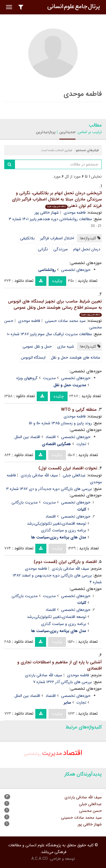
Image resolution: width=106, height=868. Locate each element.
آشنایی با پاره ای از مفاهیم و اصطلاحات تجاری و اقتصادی (60, 665)
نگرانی (43, 249)
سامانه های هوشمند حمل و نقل (76, 357)
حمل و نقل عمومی (37, 346)
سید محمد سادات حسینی (65, 321)
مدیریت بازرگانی (25, 502)
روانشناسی (32, 754)
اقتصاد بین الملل (27, 437)
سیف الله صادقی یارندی (39, 475)
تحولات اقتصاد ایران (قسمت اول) (68, 468)
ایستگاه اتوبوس (33, 357)
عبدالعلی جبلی (74, 475)
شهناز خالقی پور (47, 213)
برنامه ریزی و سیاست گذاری (64, 530)
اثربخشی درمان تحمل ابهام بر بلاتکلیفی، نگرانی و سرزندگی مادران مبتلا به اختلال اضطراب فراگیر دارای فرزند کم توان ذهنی (57, 199)
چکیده (57, 281)
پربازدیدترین (46, 132)
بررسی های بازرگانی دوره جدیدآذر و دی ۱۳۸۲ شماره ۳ (49, 489)
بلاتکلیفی (27, 238)
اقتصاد (51, 437)
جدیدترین (67, 132)
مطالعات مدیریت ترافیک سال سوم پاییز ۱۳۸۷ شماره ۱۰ (49, 334)
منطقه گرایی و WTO (79, 410)
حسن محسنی (90, 811)
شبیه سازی (66, 346)
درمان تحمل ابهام (87, 249)
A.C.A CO (40, 859)
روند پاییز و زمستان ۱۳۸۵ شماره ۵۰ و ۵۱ (60, 423)
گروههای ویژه (27, 378)
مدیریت (49, 378)
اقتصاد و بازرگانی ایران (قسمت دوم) (65, 562)
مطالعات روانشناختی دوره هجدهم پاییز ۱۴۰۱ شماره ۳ (50, 219)
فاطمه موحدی (75, 213)
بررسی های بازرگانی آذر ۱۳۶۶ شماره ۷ (62, 682)
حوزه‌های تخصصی (76, 270)
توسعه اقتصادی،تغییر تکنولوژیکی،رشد (57, 524)
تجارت (81, 444)
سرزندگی (61, 249)
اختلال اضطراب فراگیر (57, 238)
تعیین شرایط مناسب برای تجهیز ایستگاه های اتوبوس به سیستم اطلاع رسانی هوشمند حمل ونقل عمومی (55, 308)
